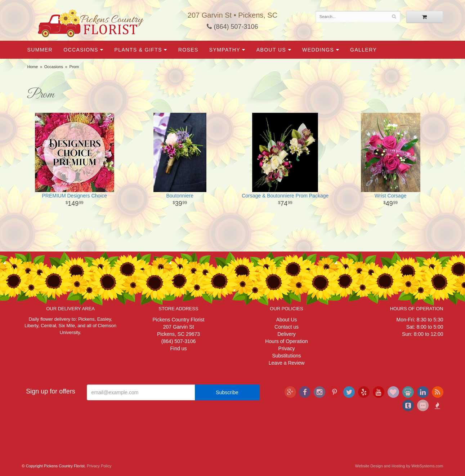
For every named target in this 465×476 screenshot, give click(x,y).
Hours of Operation (286, 341)
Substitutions (286, 356)
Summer (40, 50)
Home (33, 67)
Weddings (318, 50)
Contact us (287, 327)
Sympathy (225, 50)
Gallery (363, 50)
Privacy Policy (99, 466)
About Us (271, 50)
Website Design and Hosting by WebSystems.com (399, 466)
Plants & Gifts (138, 50)
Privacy (287, 348)
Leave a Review (287, 363)
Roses (188, 50)
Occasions (81, 50)
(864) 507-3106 (232, 27)
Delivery (287, 334)
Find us (179, 348)
